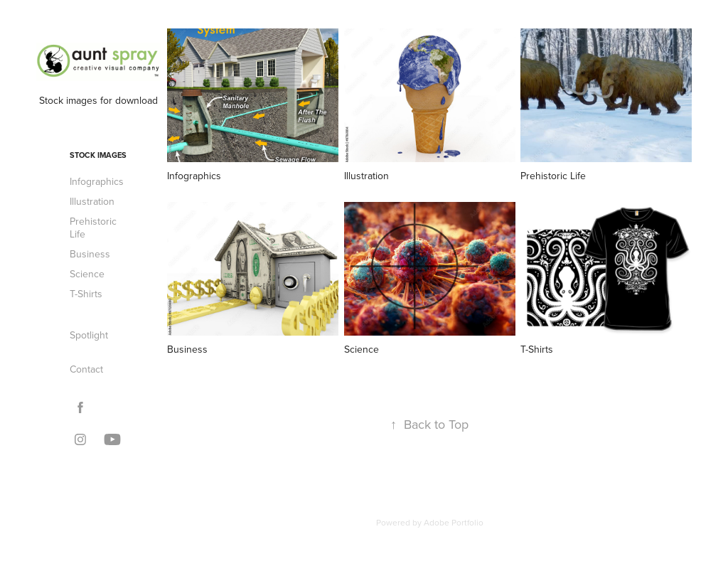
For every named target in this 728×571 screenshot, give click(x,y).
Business (90, 254)
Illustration (92, 201)
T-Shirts (86, 294)
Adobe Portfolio (454, 522)
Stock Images (98, 155)
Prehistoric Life (93, 228)
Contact (86, 369)
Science (87, 274)
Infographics (97, 181)
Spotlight (89, 335)
